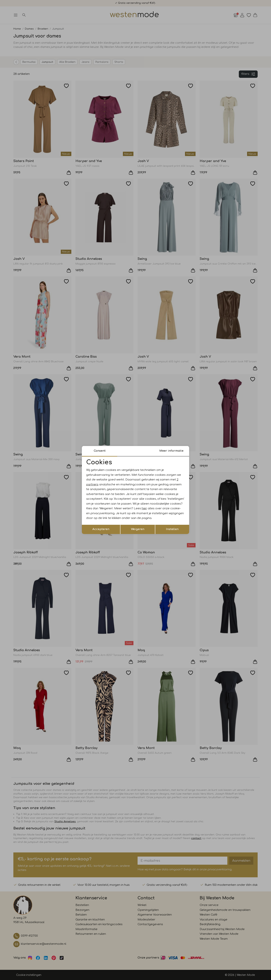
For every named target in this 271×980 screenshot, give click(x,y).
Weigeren (138, 529)
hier (144, 508)
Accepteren (101, 529)
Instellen (172, 529)
